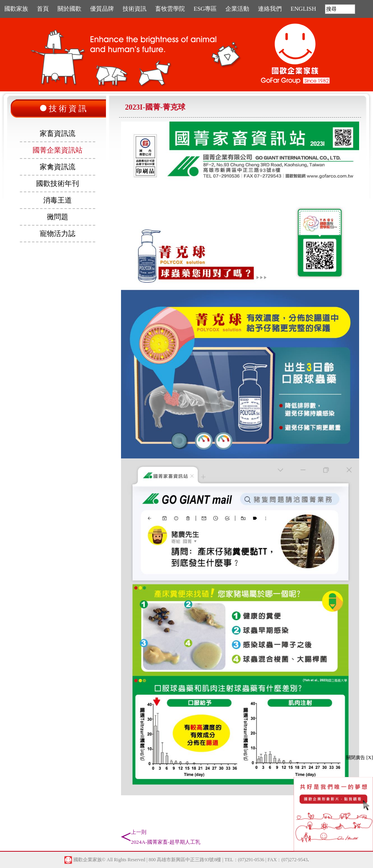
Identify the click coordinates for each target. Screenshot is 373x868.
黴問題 (58, 217)
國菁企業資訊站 (58, 150)
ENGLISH (303, 9)
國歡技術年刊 (58, 184)
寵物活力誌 (58, 234)
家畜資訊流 (58, 133)
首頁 (43, 9)
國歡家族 (16, 9)
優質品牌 (102, 9)
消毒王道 (58, 200)
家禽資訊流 (58, 167)
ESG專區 (205, 9)
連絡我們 (270, 9)
